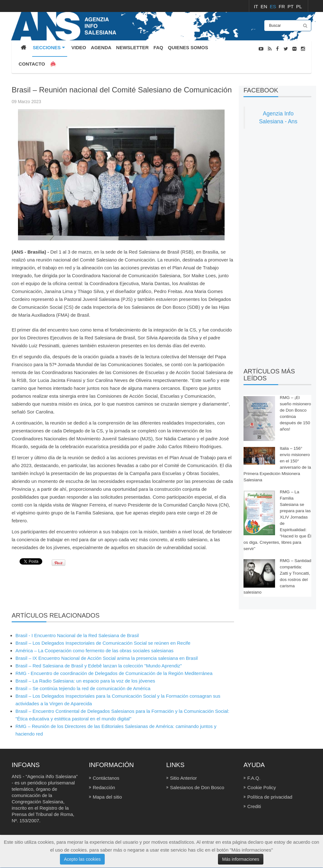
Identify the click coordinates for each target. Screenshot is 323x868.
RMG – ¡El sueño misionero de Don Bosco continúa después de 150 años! (295, 413)
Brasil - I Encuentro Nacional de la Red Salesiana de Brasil (77, 635)
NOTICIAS (302, 82)
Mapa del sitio (107, 797)
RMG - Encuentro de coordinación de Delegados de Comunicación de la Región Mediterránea (114, 673)
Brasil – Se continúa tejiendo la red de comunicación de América (83, 688)
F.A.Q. (254, 778)
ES (273, 6)
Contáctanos (106, 778)
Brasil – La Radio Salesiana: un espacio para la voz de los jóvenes (85, 681)
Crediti (254, 806)
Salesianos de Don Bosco (197, 787)
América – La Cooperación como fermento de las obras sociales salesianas (94, 651)
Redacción (104, 787)
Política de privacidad (270, 797)
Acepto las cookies (82, 859)
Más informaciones (241, 859)
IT (257, 6)
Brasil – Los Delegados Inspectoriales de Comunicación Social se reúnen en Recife (103, 643)
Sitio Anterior (183, 778)
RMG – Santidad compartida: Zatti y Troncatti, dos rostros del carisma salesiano (277, 576)
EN (264, 6)
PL (299, 6)
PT (291, 6)
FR (282, 6)
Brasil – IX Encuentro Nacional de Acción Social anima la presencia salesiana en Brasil (107, 658)
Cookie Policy (262, 787)
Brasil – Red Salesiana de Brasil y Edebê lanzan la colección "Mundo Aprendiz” (99, 666)
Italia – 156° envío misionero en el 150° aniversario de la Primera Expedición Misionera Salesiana (277, 464)
